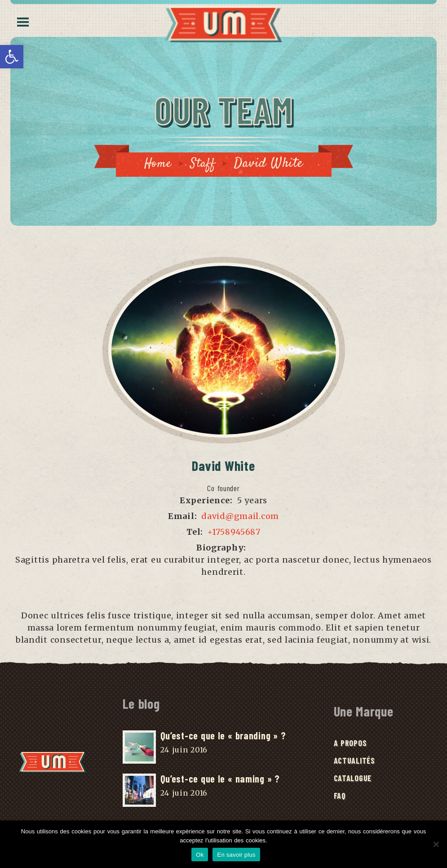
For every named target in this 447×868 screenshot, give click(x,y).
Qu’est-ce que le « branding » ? (223, 736)
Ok (200, 855)
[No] (436, 844)
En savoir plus (236, 855)
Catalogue (353, 779)
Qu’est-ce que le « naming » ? (220, 779)
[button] (12, 57)
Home (157, 163)
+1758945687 (234, 532)
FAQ (340, 796)
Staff (204, 163)
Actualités (354, 761)
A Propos (350, 744)
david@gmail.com (240, 517)
